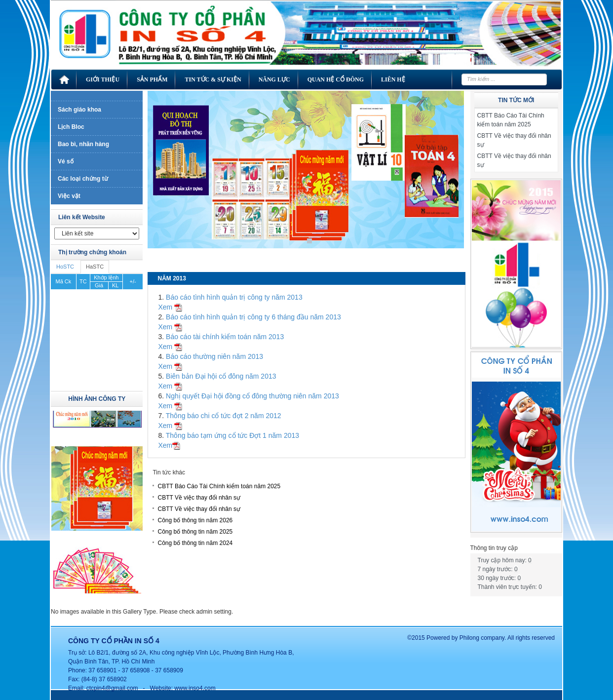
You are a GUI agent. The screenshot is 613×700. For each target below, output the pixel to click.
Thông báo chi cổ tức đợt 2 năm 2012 (224, 416)
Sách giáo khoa (79, 110)
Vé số (66, 161)
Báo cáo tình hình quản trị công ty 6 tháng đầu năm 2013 (253, 317)
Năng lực (274, 79)
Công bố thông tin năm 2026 (195, 520)
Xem (170, 307)
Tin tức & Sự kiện (213, 79)
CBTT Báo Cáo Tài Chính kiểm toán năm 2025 (219, 486)
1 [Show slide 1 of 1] (309, 241)
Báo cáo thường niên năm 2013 (214, 356)
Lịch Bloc (71, 127)
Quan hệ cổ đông (336, 79)
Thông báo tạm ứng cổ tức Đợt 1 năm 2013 (232, 435)
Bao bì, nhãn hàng (83, 144)
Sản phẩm (152, 79)
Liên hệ (393, 79)
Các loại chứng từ (83, 179)
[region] (306, 177)
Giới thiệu (103, 79)
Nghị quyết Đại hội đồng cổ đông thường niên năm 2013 (252, 396)
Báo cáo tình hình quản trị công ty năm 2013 (234, 297)
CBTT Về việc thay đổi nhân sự (199, 498)
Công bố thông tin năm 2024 (195, 543)
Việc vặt (69, 196)
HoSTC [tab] (65, 267)
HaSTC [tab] (95, 267)
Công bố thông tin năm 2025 (195, 532)
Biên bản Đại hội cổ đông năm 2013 (221, 376)
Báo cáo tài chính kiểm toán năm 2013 (225, 337)
